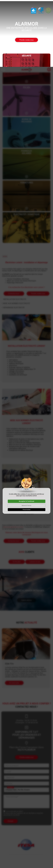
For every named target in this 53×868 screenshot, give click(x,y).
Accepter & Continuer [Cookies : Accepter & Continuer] (26, 434)
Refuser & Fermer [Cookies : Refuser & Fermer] (26, 439)
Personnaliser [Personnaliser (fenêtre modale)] (27, 443)
